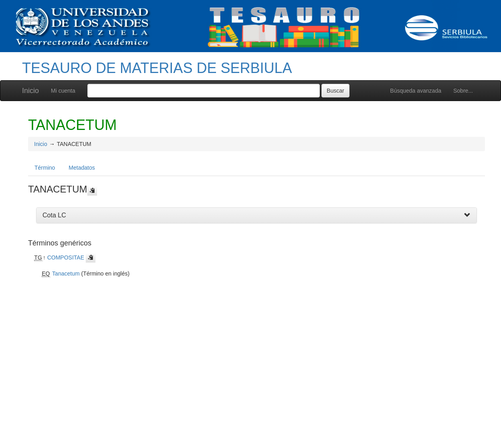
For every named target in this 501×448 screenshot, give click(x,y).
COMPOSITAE (66, 257)
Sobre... (463, 91)
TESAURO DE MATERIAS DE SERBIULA (157, 68)
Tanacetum (66, 274)
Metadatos (82, 168)
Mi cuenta (63, 91)
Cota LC (54, 215)
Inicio (30, 91)
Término (45, 168)
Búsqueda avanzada (416, 91)
